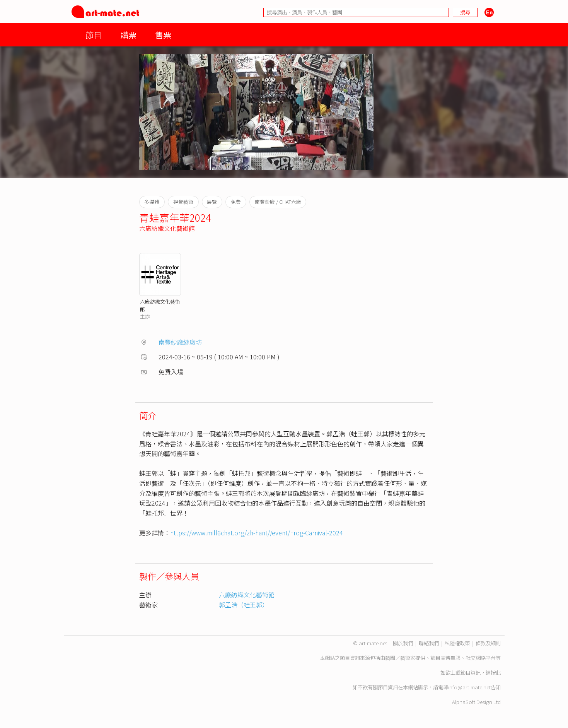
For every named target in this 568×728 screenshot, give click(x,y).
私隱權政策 (457, 643)
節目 (94, 35)
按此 (496, 672)
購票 (128, 35)
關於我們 (403, 643)
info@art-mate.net (469, 687)
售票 (163, 35)
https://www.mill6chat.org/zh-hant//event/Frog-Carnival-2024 (257, 533)
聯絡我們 (429, 643)
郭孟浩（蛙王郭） (244, 605)
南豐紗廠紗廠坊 (180, 342)
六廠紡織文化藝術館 (167, 228)
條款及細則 (488, 643)
